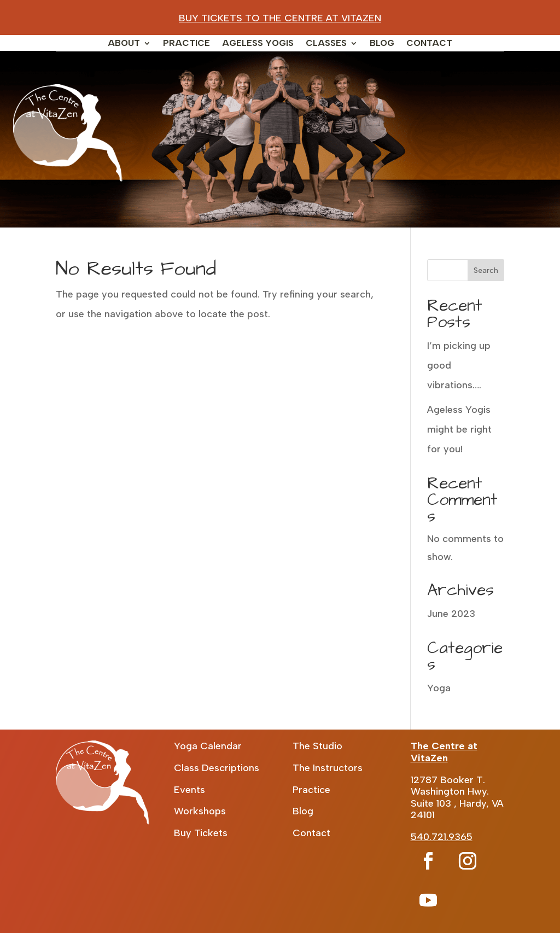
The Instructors (328, 768)
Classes (326, 44)
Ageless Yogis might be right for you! (459, 429)
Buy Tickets (201, 833)
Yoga (439, 688)
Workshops (200, 811)
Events (189, 790)
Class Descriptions (217, 768)
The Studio (317, 746)
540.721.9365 (442, 837)
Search (486, 270)
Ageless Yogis (258, 44)
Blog (382, 44)
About (124, 44)
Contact (429, 44)
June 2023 (451, 614)
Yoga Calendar (208, 746)
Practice (186, 44)
